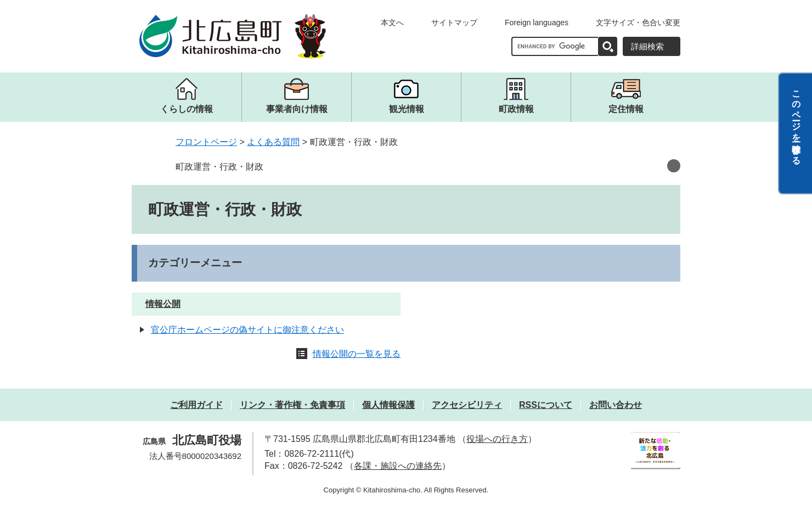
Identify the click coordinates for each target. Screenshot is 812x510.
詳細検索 (647, 46)
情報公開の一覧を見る (357, 354)
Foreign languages (537, 23)
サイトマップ (454, 23)
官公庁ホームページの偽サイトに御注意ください (247, 330)
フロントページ (206, 142)
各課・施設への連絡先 (398, 466)
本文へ (392, 23)
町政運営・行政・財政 (219, 167)
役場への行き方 (497, 439)
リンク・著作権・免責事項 (292, 405)
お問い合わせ (616, 405)
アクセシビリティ (467, 405)
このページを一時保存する (796, 122)
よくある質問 (273, 142)
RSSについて (546, 405)
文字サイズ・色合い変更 (638, 23)
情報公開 (163, 304)
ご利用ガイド (196, 405)
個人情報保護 (388, 405)
